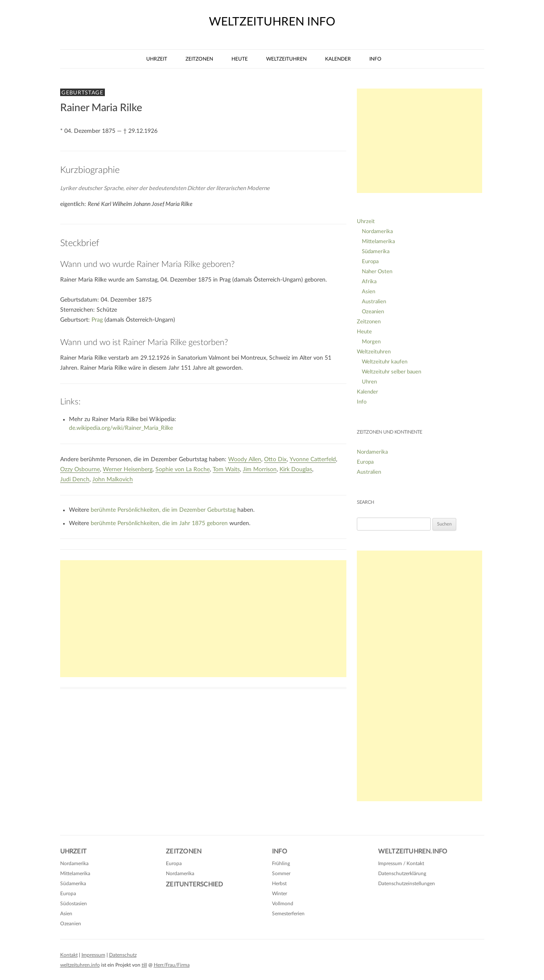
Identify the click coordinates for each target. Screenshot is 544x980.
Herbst (279, 884)
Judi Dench (75, 480)
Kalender (338, 59)
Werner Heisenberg (128, 470)
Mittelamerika (378, 242)
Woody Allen (245, 460)
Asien (369, 292)
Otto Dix (275, 460)
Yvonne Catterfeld (313, 460)
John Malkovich (113, 480)
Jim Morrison (260, 470)
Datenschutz (123, 955)
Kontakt (69, 955)
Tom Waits (226, 470)
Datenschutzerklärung (402, 873)
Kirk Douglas (296, 470)
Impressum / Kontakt (401, 863)
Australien (374, 302)
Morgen (371, 342)
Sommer (281, 873)
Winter (280, 894)
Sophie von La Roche (183, 470)
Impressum (93, 955)
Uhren (369, 382)
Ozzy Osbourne (80, 470)
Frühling (281, 863)
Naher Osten (377, 272)
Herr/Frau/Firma (172, 965)
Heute (240, 59)
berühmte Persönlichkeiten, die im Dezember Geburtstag (163, 510)
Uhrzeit (157, 59)
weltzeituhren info (272, 22)
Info (375, 59)
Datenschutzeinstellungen (407, 884)
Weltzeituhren (286, 59)
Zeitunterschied (194, 885)
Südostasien (74, 904)
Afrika (369, 282)
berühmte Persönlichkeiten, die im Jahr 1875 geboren (159, 523)
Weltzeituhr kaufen (385, 362)
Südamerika (376, 252)
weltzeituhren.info (80, 965)
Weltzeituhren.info (413, 852)
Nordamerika (377, 232)
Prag (97, 320)
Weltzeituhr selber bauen (391, 372)
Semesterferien (288, 914)
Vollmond (283, 904)
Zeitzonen (199, 59)
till (144, 965)
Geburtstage (83, 93)
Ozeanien (373, 312)
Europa (370, 262)
